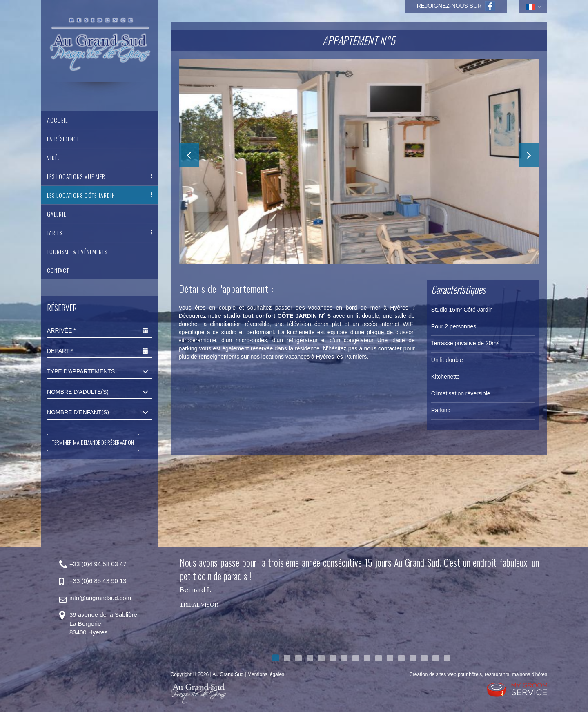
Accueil (57, 120)
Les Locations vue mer (76, 176)
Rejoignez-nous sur (456, 6)
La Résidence (63, 139)
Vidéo (54, 157)
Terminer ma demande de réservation (93, 442)
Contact (58, 270)
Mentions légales (266, 674)
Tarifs (55, 233)
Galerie (57, 214)
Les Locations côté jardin (81, 195)
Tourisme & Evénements (77, 251)
